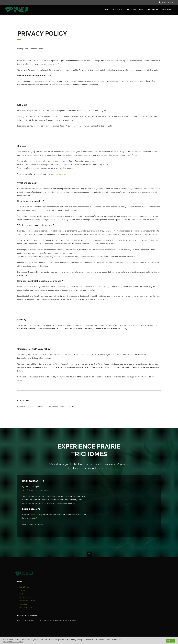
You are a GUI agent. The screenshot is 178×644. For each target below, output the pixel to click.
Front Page (24, 587)
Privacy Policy (25, 608)
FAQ (21, 594)
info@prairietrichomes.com (37, 490)
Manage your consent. (57, 174)
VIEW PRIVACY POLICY (13, 642)
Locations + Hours (27, 601)
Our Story (23, 590)
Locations (34, 515)
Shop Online (25, 604)
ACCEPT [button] (170, 641)
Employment (25, 597)
